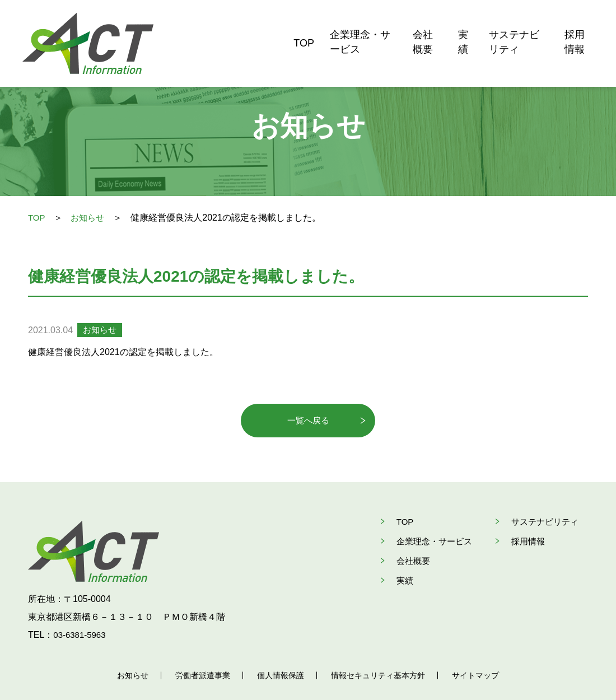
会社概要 (386, 28)
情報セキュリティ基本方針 (381, 645)
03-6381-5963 (81, 605)
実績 (432, 28)
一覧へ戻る (308, 421)
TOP (233, 28)
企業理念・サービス (305, 28)
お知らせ (90, 218)
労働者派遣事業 (197, 645)
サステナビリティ (498, 28)
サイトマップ (484, 645)
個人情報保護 (279, 645)
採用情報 (574, 28)
